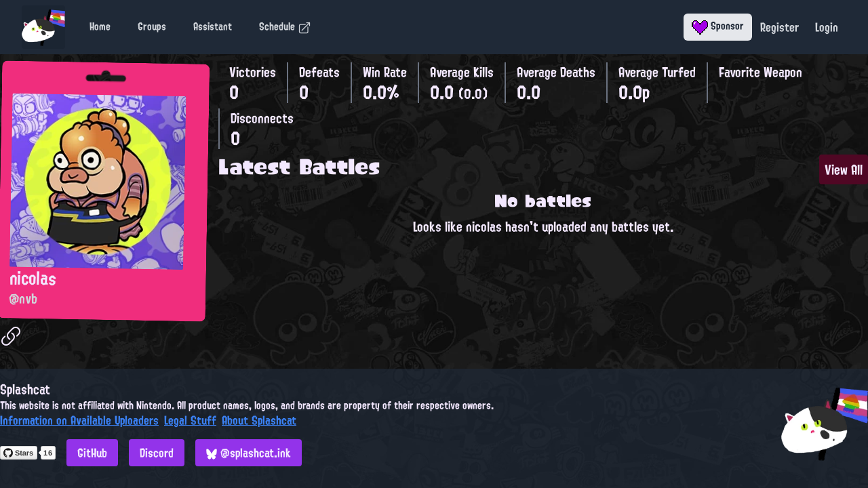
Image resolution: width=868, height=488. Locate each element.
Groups (152, 26)
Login (827, 27)
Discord (157, 453)
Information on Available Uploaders (79, 420)
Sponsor (718, 26)
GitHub (92, 453)
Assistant (213, 26)
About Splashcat (259, 420)
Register (780, 27)
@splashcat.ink (249, 453)
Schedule (285, 26)
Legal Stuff (190, 420)
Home (100, 26)
